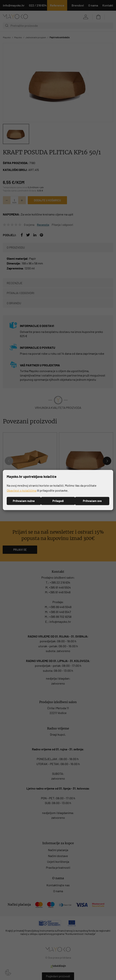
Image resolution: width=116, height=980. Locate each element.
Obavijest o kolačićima (22, 490)
